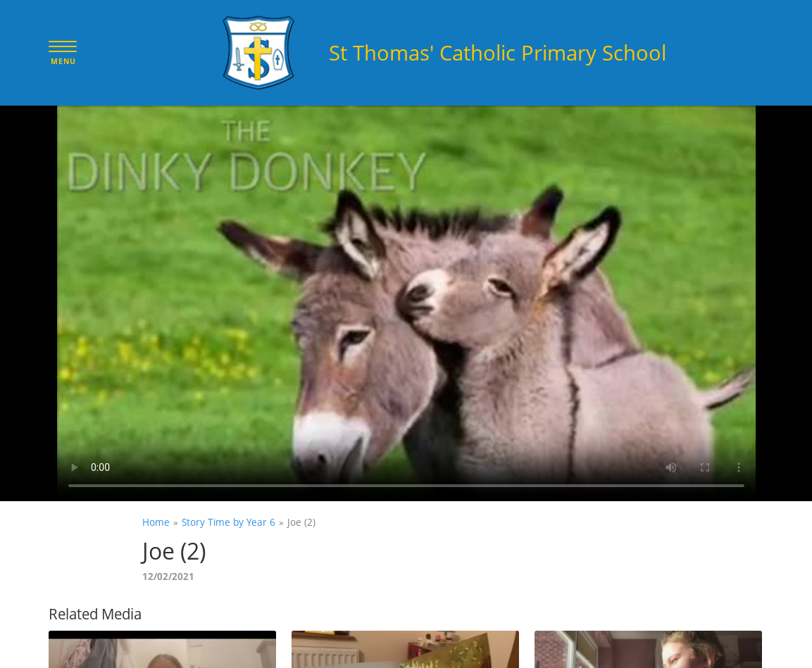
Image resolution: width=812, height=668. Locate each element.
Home (156, 522)
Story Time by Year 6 (229, 522)
